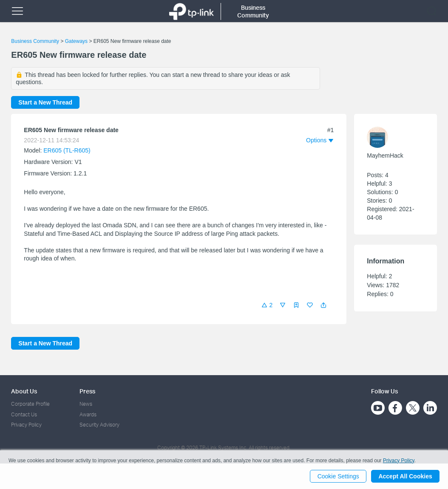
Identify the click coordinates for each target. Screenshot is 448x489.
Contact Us (24, 414)
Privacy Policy (26, 425)
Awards (88, 414)
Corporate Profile (30, 404)
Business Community (35, 41)
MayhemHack (385, 155)
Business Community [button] (253, 11)
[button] (323, 305)
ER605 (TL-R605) (67, 150)
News (86, 404)
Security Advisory (99, 425)
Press (87, 391)
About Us (24, 391)
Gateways (76, 41)
